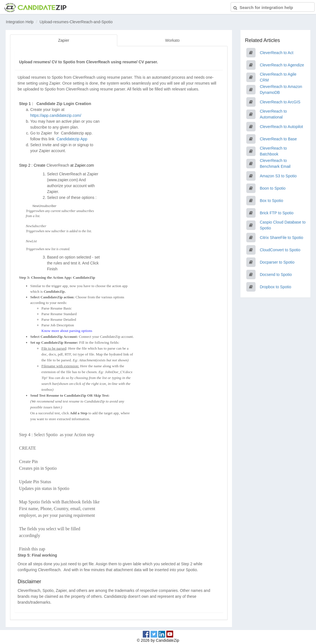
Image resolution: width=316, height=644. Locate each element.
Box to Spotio (271, 201)
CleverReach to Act (277, 53)
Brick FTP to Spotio (277, 213)
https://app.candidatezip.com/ (56, 115)
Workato (172, 40)
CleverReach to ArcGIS (280, 102)
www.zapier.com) (63, 180)
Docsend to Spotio (276, 275)
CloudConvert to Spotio (280, 250)
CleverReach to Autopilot (281, 127)
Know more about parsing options (67, 331)
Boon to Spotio (273, 188)
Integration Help (20, 22)
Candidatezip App (72, 139)
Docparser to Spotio (277, 262)
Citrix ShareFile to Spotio (281, 238)
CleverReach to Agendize (282, 65)
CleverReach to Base (278, 139)
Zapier (64, 40)
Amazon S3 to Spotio (278, 176)
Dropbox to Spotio (275, 287)
